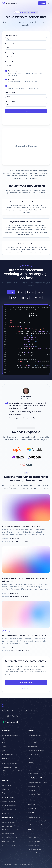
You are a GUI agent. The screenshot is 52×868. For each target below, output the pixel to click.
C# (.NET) (37, 298)
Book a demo (26, 688)
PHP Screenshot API (9, 841)
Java (11, 292)
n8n (4, 739)
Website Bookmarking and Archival (13, 771)
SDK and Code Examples (10, 735)
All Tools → (6, 813)
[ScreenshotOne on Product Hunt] (8, 716)
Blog (4, 793)
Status (30, 766)
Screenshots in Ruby (34, 794)
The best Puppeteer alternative (37, 821)
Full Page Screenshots (9, 806)
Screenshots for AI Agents (36, 750)
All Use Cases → (7, 775)
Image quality (10, 53)
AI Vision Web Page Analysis (11, 763)
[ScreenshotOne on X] (3, 716)
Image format (10, 44)
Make (4, 743)
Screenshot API (32, 743)
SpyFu (29, 399)
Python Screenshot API (10, 838)
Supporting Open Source (35, 770)
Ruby (25, 298)
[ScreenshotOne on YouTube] (22, 716)
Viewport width (10, 92)
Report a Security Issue (35, 849)
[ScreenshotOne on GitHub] (13, 716)
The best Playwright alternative (37, 825)
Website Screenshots (9, 802)
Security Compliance (34, 845)
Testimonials (31, 804)
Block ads (11, 79)
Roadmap (31, 762)
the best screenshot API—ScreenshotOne (30, 176)
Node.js (30, 292)
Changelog (6, 789)
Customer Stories (33, 808)
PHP (41, 292)
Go (20, 292)
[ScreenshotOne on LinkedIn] (17, 716)
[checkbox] (6, 71)
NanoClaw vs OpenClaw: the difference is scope (21, 526)
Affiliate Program (33, 774)
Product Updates (33, 754)
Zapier (4, 747)
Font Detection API (33, 747)
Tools (17, 12)
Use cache (11, 86)
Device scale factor (11, 62)
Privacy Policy (32, 838)
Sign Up (42, 3)
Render (26, 111)
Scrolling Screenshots (9, 809)
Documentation (7, 785)
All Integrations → (8, 754)
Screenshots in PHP (34, 790)
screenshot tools (32, 178)
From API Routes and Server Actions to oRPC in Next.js (24, 635)
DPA (29, 834)
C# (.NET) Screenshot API (10, 830)
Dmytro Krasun (14, 539)
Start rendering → (26, 683)
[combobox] (26, 48)
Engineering (7, 631)
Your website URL (11, 35)
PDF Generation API (34, 739)
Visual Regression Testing (10, 767)
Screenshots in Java (34, 786)
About (29, 758)
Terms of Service (33, 853)
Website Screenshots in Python (37, 782)
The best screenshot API (35, 817)
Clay (4, 750)
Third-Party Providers (34, 841)
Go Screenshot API (8, 834)
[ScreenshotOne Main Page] (10, 3)
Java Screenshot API (9, 826)
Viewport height (10, 101)
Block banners (12, 71)
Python (14, 298)
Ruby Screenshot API (9, 845)
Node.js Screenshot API (10, 822)
